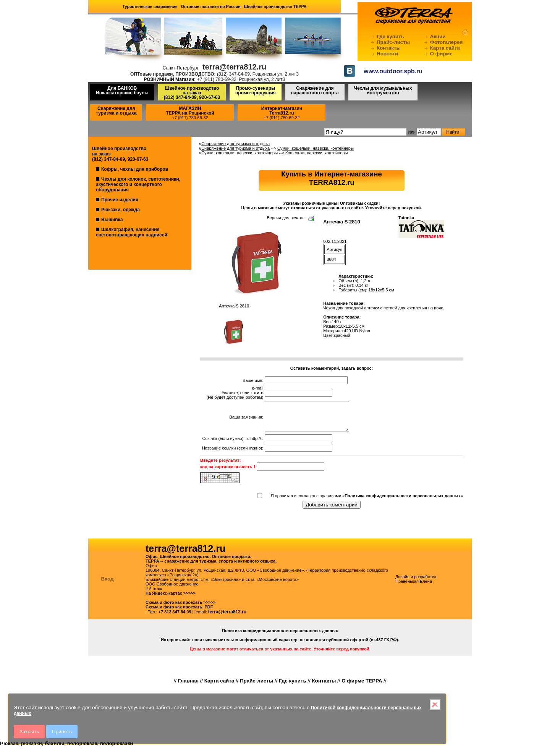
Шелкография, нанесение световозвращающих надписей (132, 232)
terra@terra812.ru (227, 618)
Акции (438, 36)
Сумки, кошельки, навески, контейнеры (316, 148)
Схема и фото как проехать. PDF (179, 613)
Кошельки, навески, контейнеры (316, 153)
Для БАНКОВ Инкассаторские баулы (122, 91)
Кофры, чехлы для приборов (135, 169)
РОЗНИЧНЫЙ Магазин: (170, 79)
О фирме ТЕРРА (362, 687)
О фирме (441, 54)
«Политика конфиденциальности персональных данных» (403, 501)
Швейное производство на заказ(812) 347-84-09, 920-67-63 (192, 93)
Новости (387, 54)
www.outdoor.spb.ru (393, 71)
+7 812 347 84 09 (175, 618)
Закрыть (29, 732)
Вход (108, 585)
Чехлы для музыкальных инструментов (383, 91)
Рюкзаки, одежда (121, 210)
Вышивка (112, 220)
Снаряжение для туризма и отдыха (116, 111)
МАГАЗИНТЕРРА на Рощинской (190, 111)
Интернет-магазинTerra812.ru (282, 111)
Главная (188, 687)
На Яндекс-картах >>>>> (171, 599)
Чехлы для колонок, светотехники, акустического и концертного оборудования (138, 184)
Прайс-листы (393, 42)
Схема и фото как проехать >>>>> (181, 608)
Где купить (390, 36)
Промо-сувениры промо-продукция (256, 91)
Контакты (389, 48)
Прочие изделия (120, 200)
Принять (62, 732)
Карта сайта (445, 48)
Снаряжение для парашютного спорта (315, 91)
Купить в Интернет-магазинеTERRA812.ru (332, 178)
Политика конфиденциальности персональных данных (280, 636)
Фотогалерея (447, 42)
